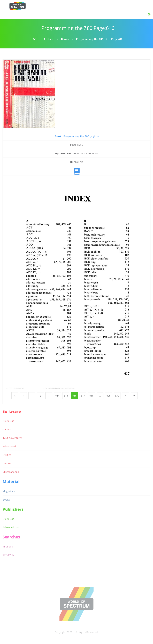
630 (117, 396)
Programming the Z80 (90, 39)
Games (7, 429)
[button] (149, 14)
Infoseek (8, 546)
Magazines (9, 491)
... (49, 396)
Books (65, 39)
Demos (7, 463)
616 (74, 396)
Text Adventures (13, 438)
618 (91, 396)
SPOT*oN (8, 555)
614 (57, 396)
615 (66, 396)
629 (109, 396)
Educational (9, 446)
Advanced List (11, 527)
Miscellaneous (11, 472)
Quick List (8, 421)
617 (83, 396)
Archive (48, 39)
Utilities (7, 455)
